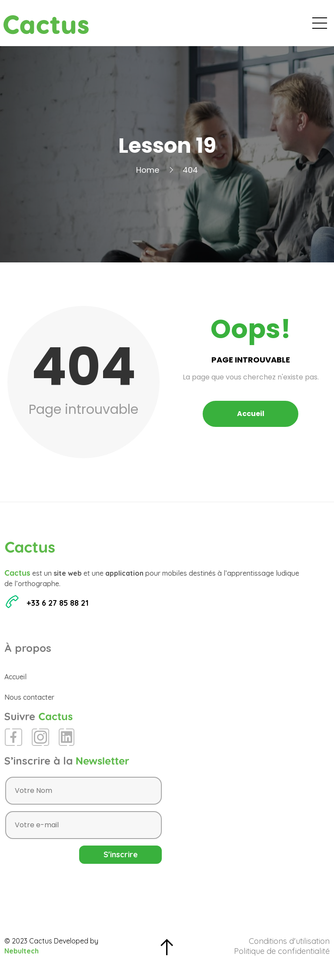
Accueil (112, 26)
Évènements (161, 26)
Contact (307, 26)
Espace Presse (253, 26)
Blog (205, 26)
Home (148, 176)
